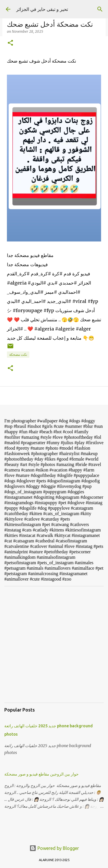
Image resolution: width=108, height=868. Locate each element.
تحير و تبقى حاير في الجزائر (42, 9)
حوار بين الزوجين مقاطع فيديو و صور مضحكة (41, 774)
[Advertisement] (54, 644)
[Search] (100, 9)
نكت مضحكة (18, 354)
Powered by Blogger (54, 848)
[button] (10, 43)
